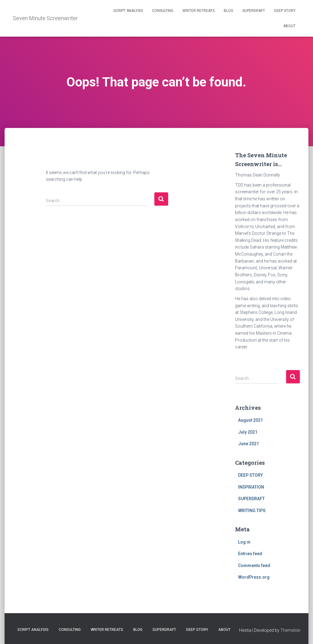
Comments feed (254, 566)
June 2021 (249, 444)
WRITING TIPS (252, 511)
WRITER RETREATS (199, 11)
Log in (244, 542)
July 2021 (248, 432)
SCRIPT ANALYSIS (128, 11)
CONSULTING (163, 11)
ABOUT (289, 26)
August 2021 (250, 420)
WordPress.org (254, 577)
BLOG (228, 11)
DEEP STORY (285, 11)
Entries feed (250, 554)
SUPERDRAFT (254, 11)
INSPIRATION (251, 487)
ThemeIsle (290, 630)
